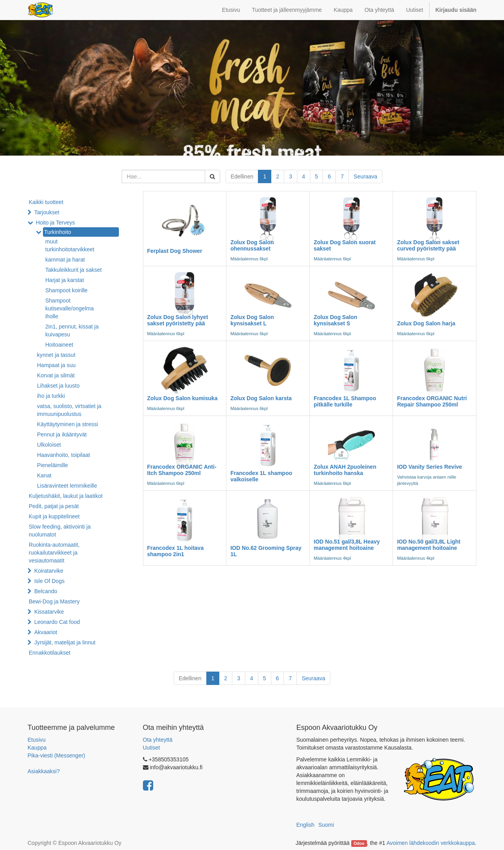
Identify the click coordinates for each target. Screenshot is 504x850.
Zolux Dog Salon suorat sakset (345, 245)
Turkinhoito (58, 232)
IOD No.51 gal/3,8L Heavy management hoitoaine (347, 545)
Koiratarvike (49, 571)
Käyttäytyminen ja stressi (68, 424)
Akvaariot (46, 632)
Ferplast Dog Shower (175, 251)
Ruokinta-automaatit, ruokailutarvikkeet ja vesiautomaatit (54, 553)
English (306, 825)
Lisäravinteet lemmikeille (67, 486)
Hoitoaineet (59, 345)
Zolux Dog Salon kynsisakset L (252, 320)
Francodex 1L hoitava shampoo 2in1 (176, 551)
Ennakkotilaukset (50, 653)
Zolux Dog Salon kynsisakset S (335, 320)
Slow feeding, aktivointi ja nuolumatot (60, 531)
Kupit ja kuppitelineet (54, 516)
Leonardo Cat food (57, 622)
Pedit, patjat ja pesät (54, 506)
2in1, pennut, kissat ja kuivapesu (72, 330)
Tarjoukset (47, 212)
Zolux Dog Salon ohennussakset (252, 245)
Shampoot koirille (66, 290)
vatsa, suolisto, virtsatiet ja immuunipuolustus (69, 410)
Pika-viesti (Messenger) (56, 755)
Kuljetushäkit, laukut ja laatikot (66, 496)
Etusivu (37, 740)
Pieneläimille (53, 465)
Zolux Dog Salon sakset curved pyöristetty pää (428, 245)
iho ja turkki (51, 396)
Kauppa (37, 748)
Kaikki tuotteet (46, 202)
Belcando (46, 591)
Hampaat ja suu (56, 365)
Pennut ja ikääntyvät (62, 434)
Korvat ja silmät (56, 375)
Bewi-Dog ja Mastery (54, 601)
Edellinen (242, 176)
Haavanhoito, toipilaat (64, 455)
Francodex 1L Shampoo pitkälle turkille (345, 401)
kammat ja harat (65, 260)
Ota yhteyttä (158, 740)
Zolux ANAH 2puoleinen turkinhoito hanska (345, 470)
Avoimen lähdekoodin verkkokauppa (431, 843)
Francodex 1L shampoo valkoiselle (261, 476)
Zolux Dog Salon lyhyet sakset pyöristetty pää (178, 320)
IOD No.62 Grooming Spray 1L (266, 551)
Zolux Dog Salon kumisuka (183, 398)
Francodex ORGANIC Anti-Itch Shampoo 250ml (182, 470)
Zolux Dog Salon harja (426, 323)
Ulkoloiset (49, 445)
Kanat (44, 475)
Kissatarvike (49, 612)
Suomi (326, 825)
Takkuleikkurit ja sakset (73, 270)
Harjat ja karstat (65, 280)
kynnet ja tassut (56, 355)
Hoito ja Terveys (55, 223)
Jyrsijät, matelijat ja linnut (65, 642)
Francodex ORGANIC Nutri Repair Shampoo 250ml (432, 401)
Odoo (359, 843)
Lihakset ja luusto (58, 386)
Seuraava (365, 176)
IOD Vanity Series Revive (429, 467)
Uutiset (152, 748)
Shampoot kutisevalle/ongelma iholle (69, 308)
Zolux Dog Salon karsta (261, 398)
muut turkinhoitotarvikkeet (70, 245)
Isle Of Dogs (49, 581)
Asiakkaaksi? (44, 771)
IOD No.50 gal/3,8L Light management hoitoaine (429, 545)
